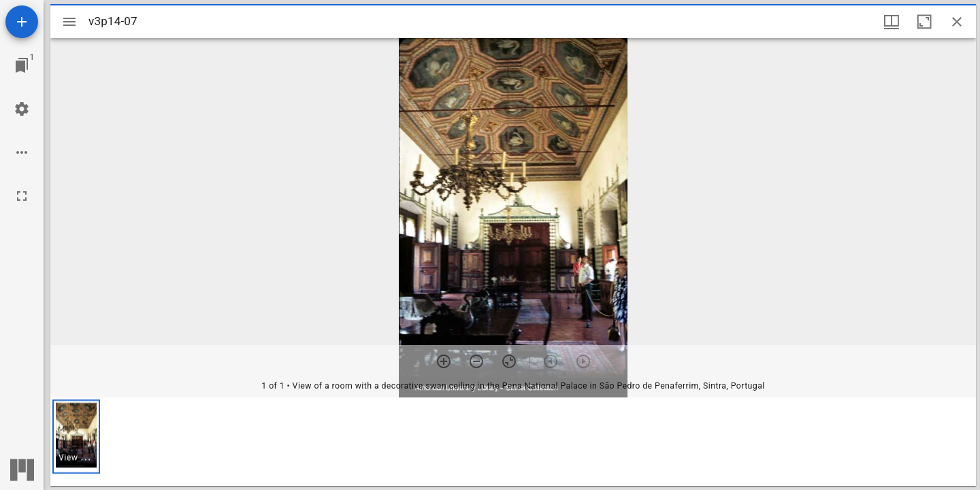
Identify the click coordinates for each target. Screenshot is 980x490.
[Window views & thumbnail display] (892, 22)
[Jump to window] (22, 65)
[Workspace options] (22, 152)
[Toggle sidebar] (69, 22)
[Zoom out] (476, 361)
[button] (76, 437)
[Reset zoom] (509, 361)
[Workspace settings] (22, 109)
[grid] (513, 442)
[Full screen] (22, 196)
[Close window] (957, 22)
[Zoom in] (444, 361)
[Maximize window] (924, 22)
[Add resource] (22, 22)
